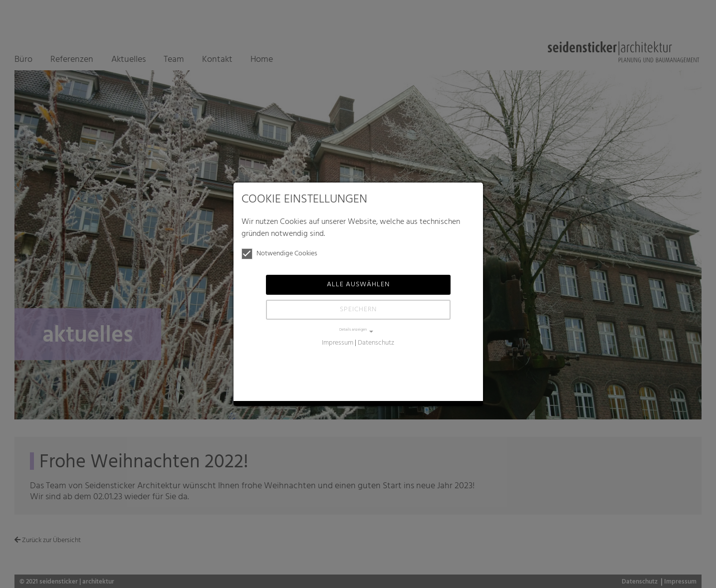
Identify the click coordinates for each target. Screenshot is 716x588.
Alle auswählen (358, 285)
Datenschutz (376, 343)
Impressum (338, 343)
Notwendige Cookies (279, 254)
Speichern (358, 309)
